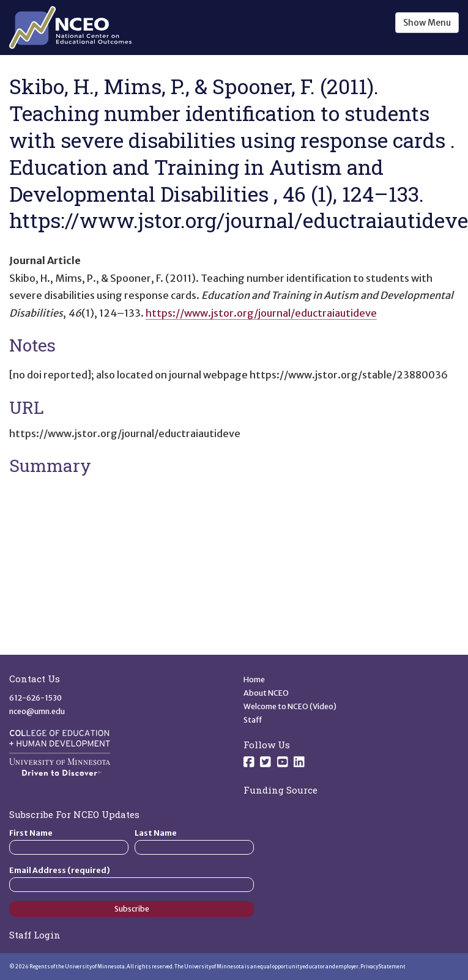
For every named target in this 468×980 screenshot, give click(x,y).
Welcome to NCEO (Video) (290, 706)
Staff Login (35, 935)
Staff (253, 720)
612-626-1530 (35, 698)
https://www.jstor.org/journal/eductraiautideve (261, 313)
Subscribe (132, 909)
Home (254, 680)
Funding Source (280, 790)
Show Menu (427, 23)
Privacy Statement (383, 967)
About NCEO (266, 693)
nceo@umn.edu (37, 711)
